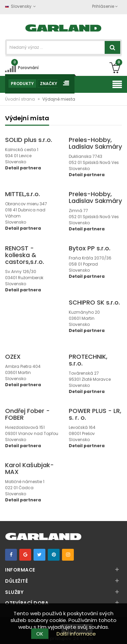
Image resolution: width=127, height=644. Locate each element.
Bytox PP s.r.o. (90, 248)
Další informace (76, 634)
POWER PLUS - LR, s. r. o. (95, 414)
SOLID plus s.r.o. (29, 140)
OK (40, 634)
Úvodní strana (20, 99)
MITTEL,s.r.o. (23, 194)
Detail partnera (23, 168)
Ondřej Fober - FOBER (27, 414)
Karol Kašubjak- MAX (29, 468)
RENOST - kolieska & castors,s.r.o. (25, 255)
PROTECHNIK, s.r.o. (88, 360)
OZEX (13, 357)
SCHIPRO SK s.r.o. (94, 302)
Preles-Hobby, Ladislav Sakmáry (95, 143)
